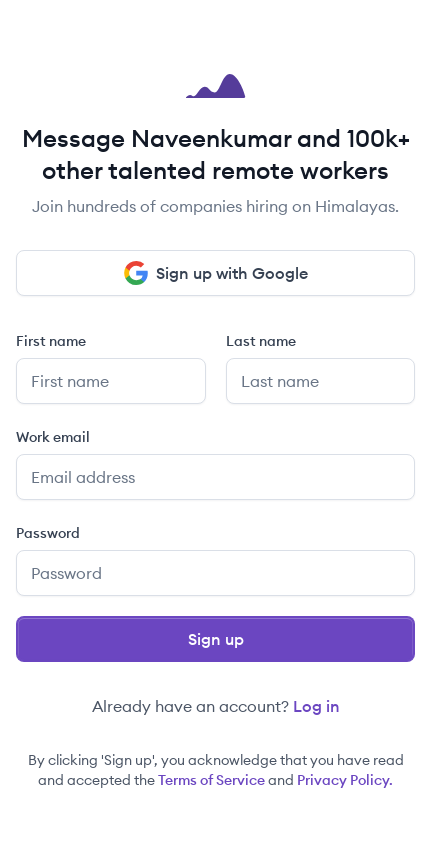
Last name (261, 341)
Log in (316, 706)
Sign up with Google (216, 273)
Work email (53, 437)
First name (51, 341)
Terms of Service (211, 780)
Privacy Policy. (345, 780)
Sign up (216, 639)
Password (48, 533)
